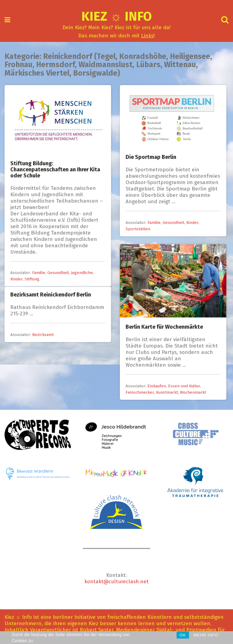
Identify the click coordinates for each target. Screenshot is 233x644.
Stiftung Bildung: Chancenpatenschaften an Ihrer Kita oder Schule (55, 170)
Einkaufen (157, 386)
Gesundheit (58, 273)
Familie (39, 273)
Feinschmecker (140, 392)
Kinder (16, 279)
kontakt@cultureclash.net (116, 582)
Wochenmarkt (193, 392)
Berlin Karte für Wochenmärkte (164, 327)
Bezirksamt (43, 335)
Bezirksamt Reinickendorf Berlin (51, 295)
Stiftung (32, 279)
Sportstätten (138, 229)
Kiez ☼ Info (117, 16)
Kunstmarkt (167, 392)
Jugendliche (82, 273)
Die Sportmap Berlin (151, 157)
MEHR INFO (206, 635)
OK (183, 635)
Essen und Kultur (184, 386)
